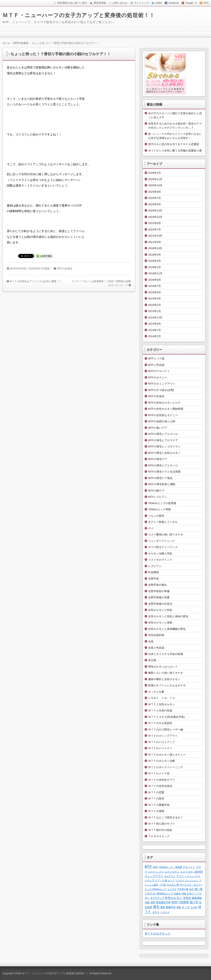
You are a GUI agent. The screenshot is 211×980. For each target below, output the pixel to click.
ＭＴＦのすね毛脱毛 (160, 723)
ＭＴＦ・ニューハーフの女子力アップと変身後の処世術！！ (79, 15)
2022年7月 (155, 229)
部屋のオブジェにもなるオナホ (167, 685)
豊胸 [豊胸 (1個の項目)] (163, 907)
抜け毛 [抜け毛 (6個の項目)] (194, 902)
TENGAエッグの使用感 (162, 503)
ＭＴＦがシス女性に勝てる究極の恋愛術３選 (175, 151)
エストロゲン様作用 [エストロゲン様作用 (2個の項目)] (191, 872)
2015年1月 (155, 311)
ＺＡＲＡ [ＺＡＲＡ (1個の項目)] (165, 912)
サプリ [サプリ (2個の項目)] (180, 876)
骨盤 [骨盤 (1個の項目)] (179, 907)
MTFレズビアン (158, 497)
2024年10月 (155, 217)
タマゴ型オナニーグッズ (163, 547)
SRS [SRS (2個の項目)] (155, 867)
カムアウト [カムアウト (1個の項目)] (170, 876)
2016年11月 (155, 273)
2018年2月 (155, 267)
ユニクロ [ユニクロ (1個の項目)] (172, 889)
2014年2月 (155, 336)
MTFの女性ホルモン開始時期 (166, 409)
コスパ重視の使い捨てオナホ (166, 535)
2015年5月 (155, 299)
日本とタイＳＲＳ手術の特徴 (166, 654)
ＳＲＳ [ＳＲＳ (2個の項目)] (156, 912)
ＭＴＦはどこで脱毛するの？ (166, 817)
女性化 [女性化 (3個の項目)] (187, 898)
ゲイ (151, 528)
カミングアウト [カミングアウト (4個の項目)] (154, 876)
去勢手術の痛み (158, 585)
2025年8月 (155, 192)
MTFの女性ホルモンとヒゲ (164, 403)
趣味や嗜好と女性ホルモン (164, 679)
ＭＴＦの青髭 (156, 811)
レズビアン (155, 566)
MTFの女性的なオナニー (163, 415)
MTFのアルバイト (159, 371)
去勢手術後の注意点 (160, 604)
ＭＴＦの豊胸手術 (159, 805)
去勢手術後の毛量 (159, 597)
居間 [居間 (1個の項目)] (153, 902)
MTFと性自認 (156, 365)
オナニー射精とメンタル (163, 522)
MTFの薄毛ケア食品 (160, 478)
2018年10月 (155, 248)
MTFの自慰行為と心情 (162, 421)
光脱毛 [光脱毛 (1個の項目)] (177, 894)
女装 (151, 641)
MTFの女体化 (65, 269)
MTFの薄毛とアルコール (163, 434)
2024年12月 (155, 211)
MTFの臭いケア (158, 428)
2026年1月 (155, 173)
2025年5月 (155, 204)
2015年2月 (155, 305)
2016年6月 (155, 280)
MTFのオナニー (158, 377)
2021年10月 (155, 236)
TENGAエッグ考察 (159, 509)
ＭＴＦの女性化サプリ (162, 780)
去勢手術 (154, 579)
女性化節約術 (156, 635)
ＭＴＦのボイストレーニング (166, 767)
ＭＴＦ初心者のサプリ (162, 824)
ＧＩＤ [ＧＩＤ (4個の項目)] (186, 907)
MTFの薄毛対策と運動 (162, 484)
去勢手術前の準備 (159, 591)
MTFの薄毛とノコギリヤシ (164, 447)
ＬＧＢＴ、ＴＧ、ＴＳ (162, 698)
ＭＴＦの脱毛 (156, 799)
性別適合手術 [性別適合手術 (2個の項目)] (163, 902)
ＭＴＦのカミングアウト (163, 736)
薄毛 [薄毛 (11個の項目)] (156, 907)
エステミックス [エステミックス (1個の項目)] (156, 872)
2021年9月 (155, 242)
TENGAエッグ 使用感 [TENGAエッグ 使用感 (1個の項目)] (170, 867)
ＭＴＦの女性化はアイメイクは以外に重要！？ (35, 281)
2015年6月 (155, 292)
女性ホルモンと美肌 (160, 623)
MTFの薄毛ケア (158, 459)
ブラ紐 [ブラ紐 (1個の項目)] (162, 885)
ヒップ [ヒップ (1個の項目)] (171, 880)
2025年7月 (155, 198)
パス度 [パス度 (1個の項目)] (164, 880)
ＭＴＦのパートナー (160, 748)
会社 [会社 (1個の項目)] (191, 889)
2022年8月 (155, 223)
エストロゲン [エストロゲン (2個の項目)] (172, 872)
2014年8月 (155, 324)
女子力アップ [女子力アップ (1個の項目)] (157, 898)
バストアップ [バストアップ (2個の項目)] (152, 880)
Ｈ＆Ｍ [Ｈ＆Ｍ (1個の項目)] (194, 907)
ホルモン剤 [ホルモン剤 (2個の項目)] (173, 885)
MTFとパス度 (156, 359)
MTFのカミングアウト (162, 384)
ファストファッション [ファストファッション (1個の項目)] (187, 880)
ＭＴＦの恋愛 (156, 792)
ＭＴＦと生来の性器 (160, 711)
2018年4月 (155, 261)
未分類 (152, 660)
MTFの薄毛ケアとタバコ (163, 465)
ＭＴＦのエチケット (158, 933)
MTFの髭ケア (156, 491)
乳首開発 (154, 572)
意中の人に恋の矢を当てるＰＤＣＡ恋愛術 (174, 144)
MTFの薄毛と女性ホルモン (164, 453)
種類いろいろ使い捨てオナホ (166, 673)
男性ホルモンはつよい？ (163, 667)
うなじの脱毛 (156, 516)
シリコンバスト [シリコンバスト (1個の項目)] (193, 876)
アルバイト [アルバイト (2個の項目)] (189, 867)
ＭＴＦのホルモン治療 (162, 761)
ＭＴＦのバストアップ (162, 742)
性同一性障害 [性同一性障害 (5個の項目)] (180, 902)
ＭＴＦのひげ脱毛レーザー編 (166, 729)
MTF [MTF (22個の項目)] (148, 867)
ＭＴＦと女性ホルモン (162, 704)
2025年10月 (155, 185)
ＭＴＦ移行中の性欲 (160, 830)
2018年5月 (155, 255)
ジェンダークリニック (162, 541)
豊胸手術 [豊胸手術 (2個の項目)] (171, 907)
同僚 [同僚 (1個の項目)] (184, 894)
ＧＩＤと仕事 (156, 692)
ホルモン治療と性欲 (160, 553)
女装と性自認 (156, 648)
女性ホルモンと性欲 (160, 610)
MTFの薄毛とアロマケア (163, 440)
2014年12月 (155, 317)
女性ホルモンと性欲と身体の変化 (168, 616)
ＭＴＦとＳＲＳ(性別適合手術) (166, 717)
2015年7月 (155, 286)
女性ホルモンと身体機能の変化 (167, 629)
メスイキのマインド (160, 560)
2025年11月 (155, 179)
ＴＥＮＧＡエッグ (159, 836)
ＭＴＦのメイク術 (159, 773)
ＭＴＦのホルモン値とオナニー (167, 755)
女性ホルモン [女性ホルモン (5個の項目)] (173, 898)
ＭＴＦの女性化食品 (160, 786)
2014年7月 (155, 330)
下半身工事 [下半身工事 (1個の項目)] (183, 889)
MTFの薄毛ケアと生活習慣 (164, 472)
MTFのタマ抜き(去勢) (161, 390)
